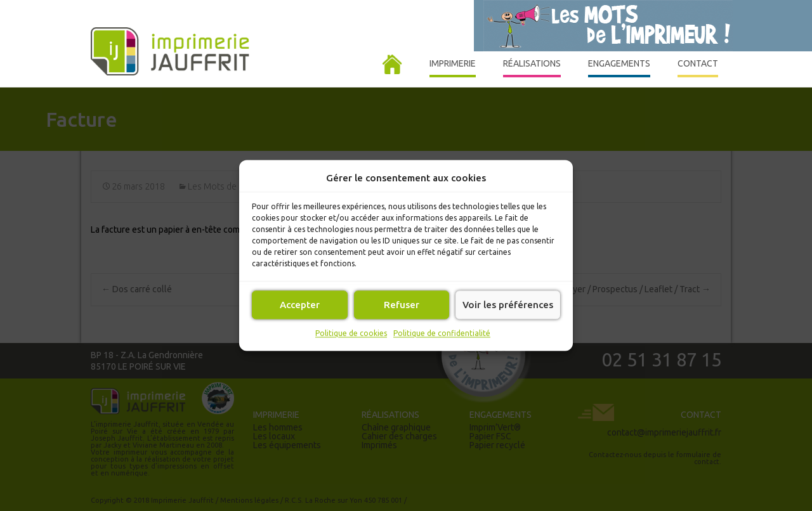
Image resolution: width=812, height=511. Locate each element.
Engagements (619, 68)
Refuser (402, 305)
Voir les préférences (508, 305)
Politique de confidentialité (442, 333)
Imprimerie (453, 68)
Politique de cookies (351, 333)
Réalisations (532, 68)
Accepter (300, 305)
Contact (698, 68)
